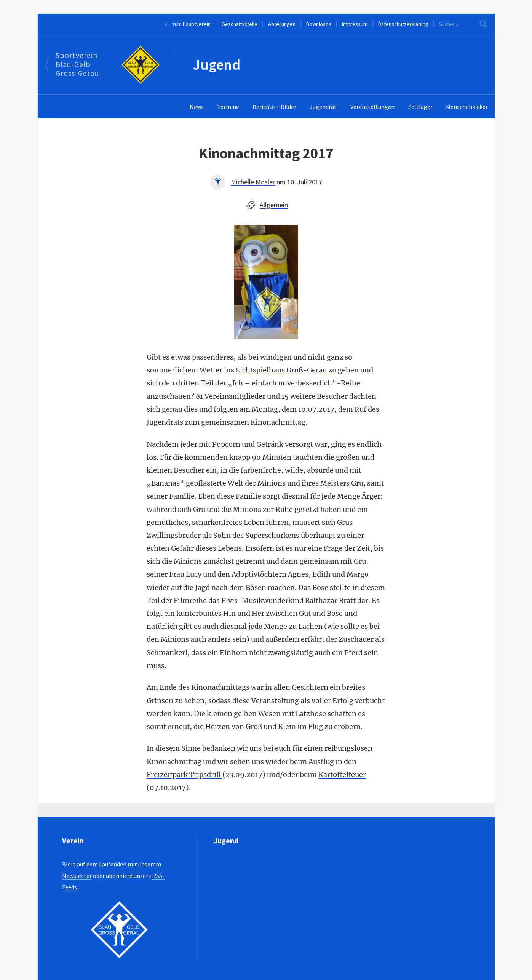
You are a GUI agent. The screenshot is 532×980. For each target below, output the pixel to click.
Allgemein (274, 205)
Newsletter (77, 876)
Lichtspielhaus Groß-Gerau (282, 370)
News (197, 107)
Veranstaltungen (372, 107)
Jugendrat (323, 107)
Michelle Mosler (253, 182)
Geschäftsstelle (240, 24)
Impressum (355, 24)
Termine (228, 107)
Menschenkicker (467, 107)
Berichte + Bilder (274, 107)
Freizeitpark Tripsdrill (185, 775)
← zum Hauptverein (188, 24)
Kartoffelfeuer (342, 775)
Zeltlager (420, 107)
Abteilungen (282, 24)
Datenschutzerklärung (403, 24)
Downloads (319, 24)
